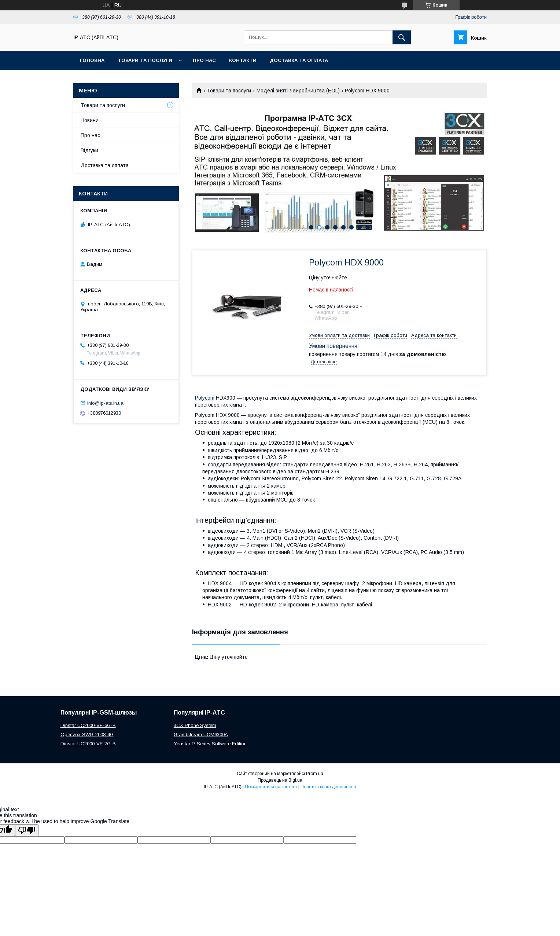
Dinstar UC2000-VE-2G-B (88, 744)
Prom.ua (315, 774)
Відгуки (89, 150)
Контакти (243, 60)
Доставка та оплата (299, 60)
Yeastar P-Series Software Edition (210, 744)
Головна (92, 60)
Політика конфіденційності (328, 787)
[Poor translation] (27, 830)
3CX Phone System (195, 725)
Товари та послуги (145, 60)
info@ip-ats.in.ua (105, 403)
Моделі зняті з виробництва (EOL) (298, 91)
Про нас (204, 60)
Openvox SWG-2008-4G (87, 735)
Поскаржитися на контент (271, 787)
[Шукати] (402, 37)
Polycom (205, 398)
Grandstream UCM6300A (201, 735)
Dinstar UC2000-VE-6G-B (88, 725)
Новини (90, 120)
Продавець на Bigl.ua (280, 780)
